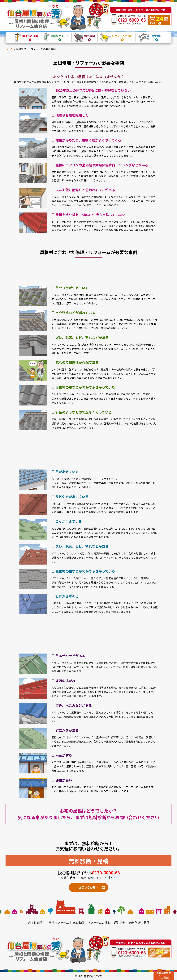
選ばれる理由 (37, 923)
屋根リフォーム (59, 923)
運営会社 (120, 923)
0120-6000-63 (106, 873)
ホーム (9, 49)
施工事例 (78, 923)
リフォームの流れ (99, 923)
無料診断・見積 (139, 923)
